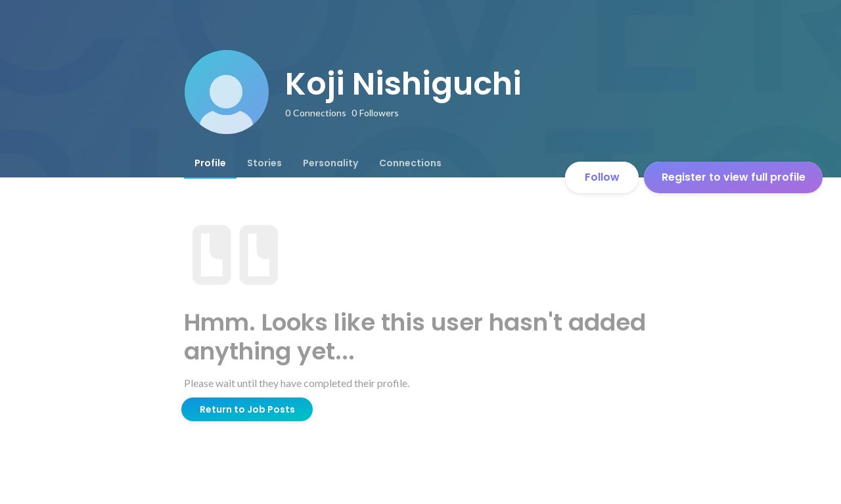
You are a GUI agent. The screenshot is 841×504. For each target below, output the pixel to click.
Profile (210, 163)
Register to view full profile (734, 177)
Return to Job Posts (247, 409)
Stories (264, 163)
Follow (602, 177)
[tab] (210, 163)
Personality (330, 163)
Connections (410, 163)
